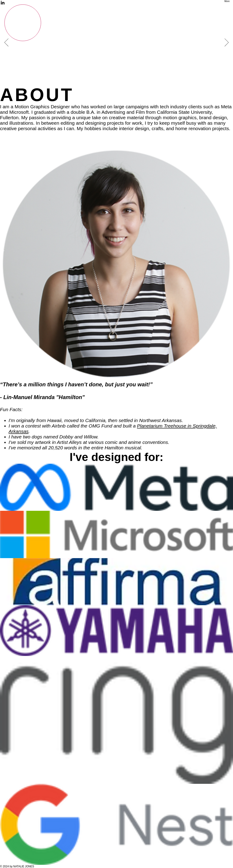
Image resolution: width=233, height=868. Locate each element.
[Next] (227, 43)
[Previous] (6, 43)
